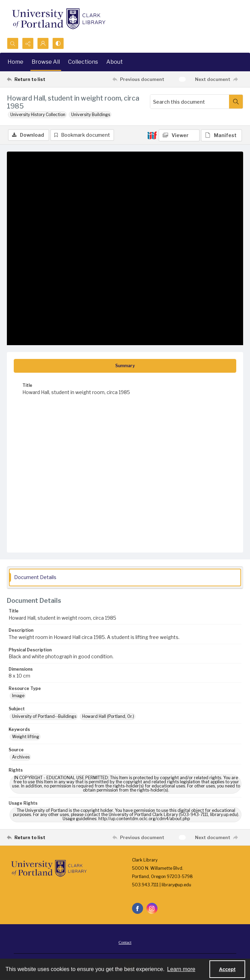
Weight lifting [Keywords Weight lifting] (26, 737)
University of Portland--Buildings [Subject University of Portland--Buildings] (44, 716)
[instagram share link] (152, 908)
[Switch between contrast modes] (58, 43)
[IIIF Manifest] (221, 135)
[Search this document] (190, 102)
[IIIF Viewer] (179, 135)
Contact (125, 942)
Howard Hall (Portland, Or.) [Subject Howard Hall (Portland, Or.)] (108, 716)
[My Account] (43, 43)
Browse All (46, 62)
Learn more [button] (181, 969)
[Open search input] (13, 43)
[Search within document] (236, 102)
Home (15, 62)
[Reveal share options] (28, 43)
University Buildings (91, 115)
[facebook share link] (138, 908)
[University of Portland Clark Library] (58, 19)
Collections (83, 62)
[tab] (125, 366)
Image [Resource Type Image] (18, 696)
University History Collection (38, 115)
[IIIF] (152, 135)
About (115, 62)
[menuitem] (125, 942)
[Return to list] (37, 79)
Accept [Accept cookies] (227, 969)
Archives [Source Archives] (21, 757)
